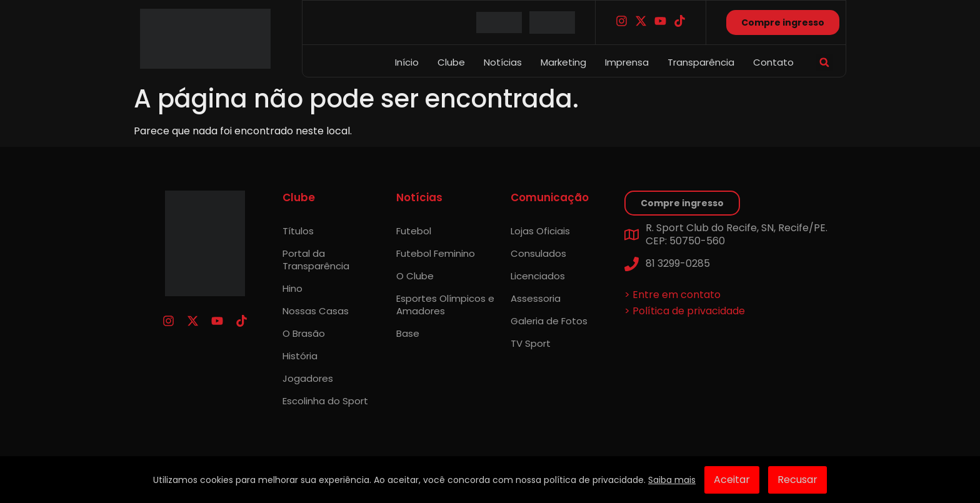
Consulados (538, 253)
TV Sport (531, 343)
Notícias (503, 62)
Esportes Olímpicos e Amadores (445, 305)
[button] (824, 62)
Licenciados (538, 276)
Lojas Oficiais (540, 231)
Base (408, 333)
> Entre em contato (672, 295)
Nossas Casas (316, 311)
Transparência (701, 62)
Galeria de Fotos (549, 321)
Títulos (298, 231)
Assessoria (536, 298)
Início (407, 62)
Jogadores (308, 378)
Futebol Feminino (436, 253)
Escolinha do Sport (325, 401)
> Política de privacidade (685, 311)
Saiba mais (672, 480)
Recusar (797, 480)
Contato (773, 62)
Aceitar (732, 480)
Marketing (563, 62)
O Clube (415, 276)
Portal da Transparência (316, 260)
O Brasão (304, 333)
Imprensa (627, 62)
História (300, 356)
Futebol (414, 231)
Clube (451, 62)
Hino (292, 288)
